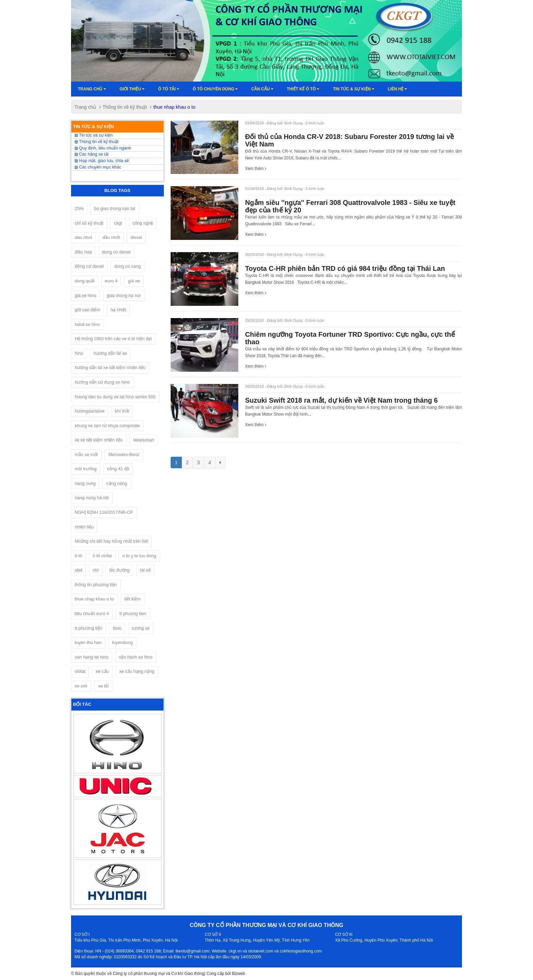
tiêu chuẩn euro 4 (92, 614)
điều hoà (83, 252)
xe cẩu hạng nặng (137, 671)
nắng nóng (116, 483)
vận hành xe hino (136, 657)
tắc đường (119, 570)
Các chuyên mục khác (98, 167)
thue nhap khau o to (94, 599)
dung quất (85, 281)
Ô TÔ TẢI (169, 89)
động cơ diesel (89, 266)
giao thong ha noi (124, 295)
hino (79, 353)
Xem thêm (256, 169)
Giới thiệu (132, 89)
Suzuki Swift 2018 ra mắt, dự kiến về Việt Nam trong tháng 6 (341, 400)
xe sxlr (81, 686)
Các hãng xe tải (92, 154)
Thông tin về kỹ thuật (125, 107)
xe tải (103, 686)
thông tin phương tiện (96, 585)
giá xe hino (85, 295)
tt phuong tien (133, 614)
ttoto (117, 628)
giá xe (134, 281)
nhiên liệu (84, 527)
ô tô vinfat (102, 556)
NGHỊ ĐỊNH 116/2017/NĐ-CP (104, 512)
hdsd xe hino (87, 324)
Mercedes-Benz (124, 454)
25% (79, 208)
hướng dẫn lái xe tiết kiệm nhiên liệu (110, 367)
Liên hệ (398, 89)
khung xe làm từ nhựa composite (107, 426)
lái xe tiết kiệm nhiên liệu (99, 440)
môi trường (86, 469)
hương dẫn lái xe (110, 353)
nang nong (85, 483)
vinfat (80, 671)
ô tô (79, 556)
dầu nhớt (111, 237)
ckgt (118, 223)
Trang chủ (92, 89)
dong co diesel (117, 252)
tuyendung (123, 642)
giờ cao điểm (87, 310)
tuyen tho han (88, 642)
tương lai (141, 628)
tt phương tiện (89, 628)
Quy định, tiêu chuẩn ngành (103, 148)
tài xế (145, 570)
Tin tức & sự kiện (353, 89)
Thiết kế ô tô (303, 89)
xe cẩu (102, 671)
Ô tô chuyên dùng (215, 89)
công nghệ (143, 223)
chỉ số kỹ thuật (89, 223)
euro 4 (111, 281)
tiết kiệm (133, 599)
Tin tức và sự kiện (94, 135)
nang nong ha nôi (92, 498)
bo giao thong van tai (115, 208)
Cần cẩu (262, 89)
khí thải (122, 411)
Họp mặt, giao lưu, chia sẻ (102, 161)
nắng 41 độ (118, 469)
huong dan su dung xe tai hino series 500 (115, 397)
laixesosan (144, 440)
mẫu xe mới (86, 454)
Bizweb (238, 974)
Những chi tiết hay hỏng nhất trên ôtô (111, 541)
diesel (136, 237)
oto (96, 570)
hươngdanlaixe (90, 411)
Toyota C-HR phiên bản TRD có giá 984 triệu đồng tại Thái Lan (345, 268)
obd (79, 570)
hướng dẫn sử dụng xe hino (102, 382)
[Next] (220, 462)
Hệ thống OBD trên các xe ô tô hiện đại (113, 339)
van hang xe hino (92, 657)
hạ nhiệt (118, 310)
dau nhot (83, 237)
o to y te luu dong (139, 556)
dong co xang (127, 266)
